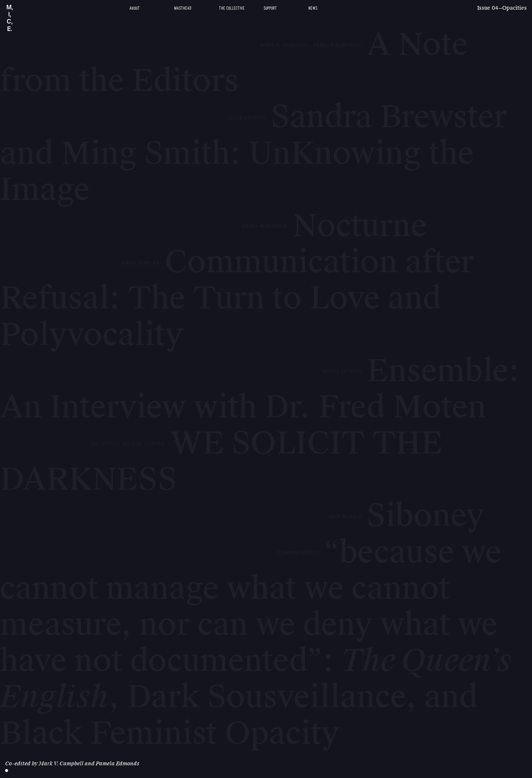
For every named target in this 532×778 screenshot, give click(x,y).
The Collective (232, 8)
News (313, 8)
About (135, 8)
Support (270, 8)
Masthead (183, 8)
